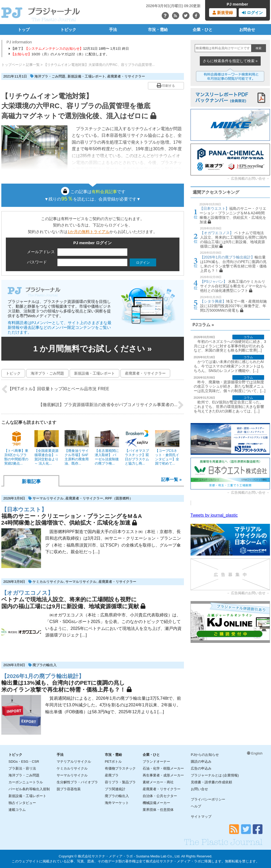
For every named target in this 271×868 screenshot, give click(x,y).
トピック (68, 29)
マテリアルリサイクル (74, 762)
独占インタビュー (22, 803)
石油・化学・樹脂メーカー (163, 768)
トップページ (12, 65)
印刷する (166, 85)
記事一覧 (33, 65)
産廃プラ (112, 775)
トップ (24, 29)
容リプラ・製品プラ (120, 782)
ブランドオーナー (156, 762)
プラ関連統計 (115, 789)
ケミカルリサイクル (48, 582)
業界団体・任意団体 (158, 810)
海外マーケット (117, 803)
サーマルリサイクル (48, 498)
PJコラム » (203, 325)
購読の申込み (201, 762)
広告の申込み (201, 768)
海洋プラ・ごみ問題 (50, 76)
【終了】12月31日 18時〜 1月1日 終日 (69, 49)
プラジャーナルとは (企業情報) (215, 775)
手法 (113, 29)
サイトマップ (201, 817)
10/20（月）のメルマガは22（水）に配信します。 (59, 54)
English (255, 753)
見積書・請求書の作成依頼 (211, 782)
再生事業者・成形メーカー (163, 775)
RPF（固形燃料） (119, 498)
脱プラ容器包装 (69, 789)
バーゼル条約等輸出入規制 (29, 789)
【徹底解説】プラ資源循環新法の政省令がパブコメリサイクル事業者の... (111, 405)
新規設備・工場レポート (86, 76)
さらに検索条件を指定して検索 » (230, 61)
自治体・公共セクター (160, 796)
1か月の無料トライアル (88, 232)
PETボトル (113, 762)
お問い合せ (199, 789)
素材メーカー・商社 (158, 782)
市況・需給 (158, 29)
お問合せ (247, 29)
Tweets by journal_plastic (214, 515)
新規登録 (223, 13)
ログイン (252, 13)
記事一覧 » (171, 480)
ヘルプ (196, 806)
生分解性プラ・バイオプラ (77, 782)
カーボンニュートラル (26, 782)
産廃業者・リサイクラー (126, 76)
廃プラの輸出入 (45, 665)
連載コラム (17, 810)
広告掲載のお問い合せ (248, 178)
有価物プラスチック (120, 768)
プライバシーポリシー (208, 799)
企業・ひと (203, 29)
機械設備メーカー (156, 803)
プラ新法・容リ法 (22, 768)
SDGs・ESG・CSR (24, 762)
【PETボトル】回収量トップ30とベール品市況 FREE (55, 389)
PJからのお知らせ (205, 755)
